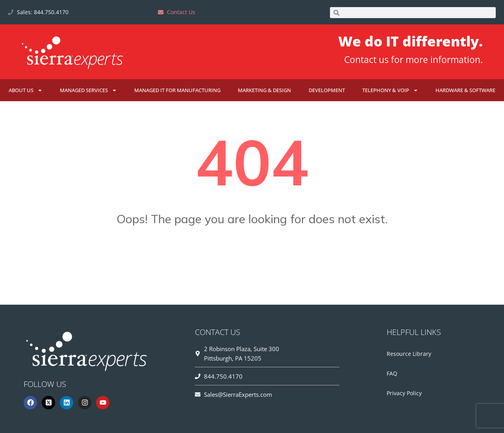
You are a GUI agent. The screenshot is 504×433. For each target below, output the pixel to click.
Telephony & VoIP (390, 90)
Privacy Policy (404, 393)
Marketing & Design (264, 90)
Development (327, 90)
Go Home (252, 258)
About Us (26, 90)
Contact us (366, 59)
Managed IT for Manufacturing (177, 90)
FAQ (392, 373)
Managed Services (88, 90)
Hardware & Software (465, 90)
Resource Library (409, 354)
